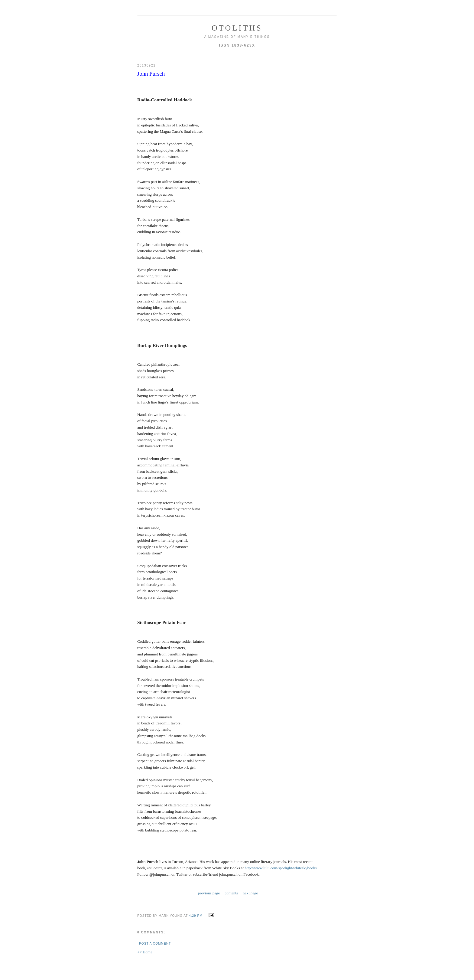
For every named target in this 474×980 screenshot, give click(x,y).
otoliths (237, 28)
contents (231, 893)
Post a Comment (155, 944)
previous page (209, 893)
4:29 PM (196, 916)
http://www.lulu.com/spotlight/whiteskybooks (281, 868)
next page (250, 893)
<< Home (145, 952)
